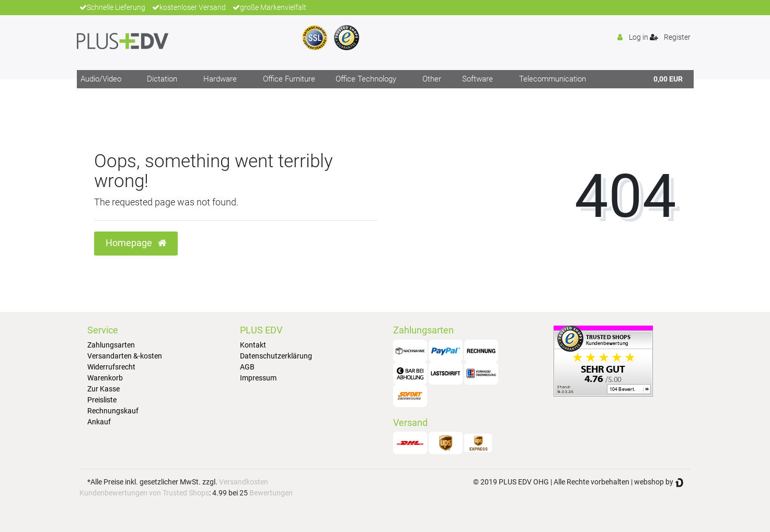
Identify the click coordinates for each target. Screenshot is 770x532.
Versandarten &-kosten (125, 356)
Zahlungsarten (111, 345)
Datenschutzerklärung (276, 356)
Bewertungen (271, 493)
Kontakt (253, 345)
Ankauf (99, 422)
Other (432, 79)
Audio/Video (101, 79)
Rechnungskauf (113, 411)
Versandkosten (244, 482)
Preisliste (102, 400)
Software (478, 79)
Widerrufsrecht (111, 367)
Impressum (258, 378)
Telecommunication (553, 79)
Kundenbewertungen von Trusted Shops (144, 493)
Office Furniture (289, 79)
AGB (247, 367)
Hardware (220, 79)
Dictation (162, 79)
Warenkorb (105, 378)
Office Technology (366, 79)
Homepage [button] (136, 243)
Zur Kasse (104, 389)
